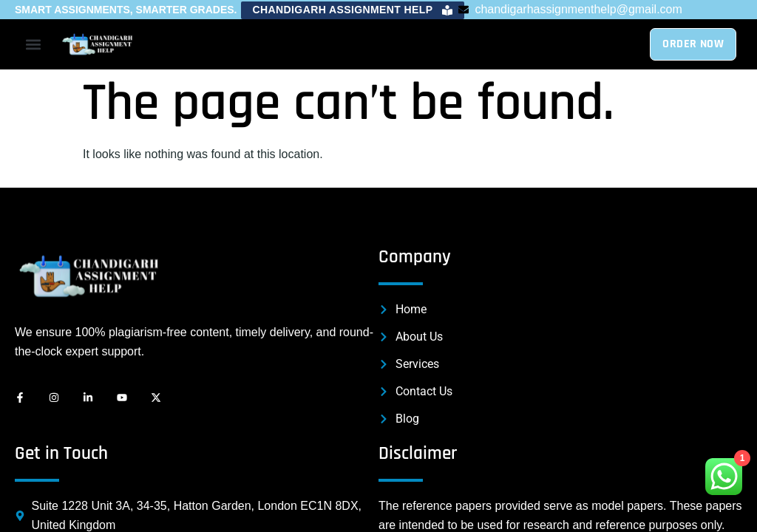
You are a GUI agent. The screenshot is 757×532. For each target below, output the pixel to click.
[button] (353, 10)
